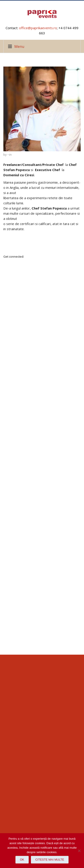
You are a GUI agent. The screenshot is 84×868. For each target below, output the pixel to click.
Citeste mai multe (50, 860)
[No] (78, 851)
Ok (22, 860)
